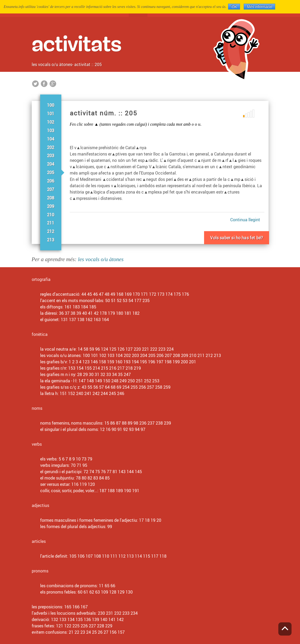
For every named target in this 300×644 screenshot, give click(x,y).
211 (51, 223)
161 (68, 307)
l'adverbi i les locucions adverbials (64, 613)
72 (86, 472)
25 (94, 632)
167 (84, 607)
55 (90, 387)
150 (107, 381)
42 (96, 313)
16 (108, 429)
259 (167, 387)
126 (121, 349)
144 (130, 472)
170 (136, 294)
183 (76, 307)
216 (113, 368)
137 (73, 319)
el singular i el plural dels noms (69, 429)
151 (63, 393)
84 (101, 478)
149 (98, 381)
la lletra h (49, 393)
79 (90, 459)
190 (128, 491)
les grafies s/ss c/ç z (60, 387)
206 (51, 181)
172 (153, 294)
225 (76, 626)
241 (88, 393)
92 (126, 429)
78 (78, 478)
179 (111, 313)
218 (129, 368)
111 (114, 556)
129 (121, 592)
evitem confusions (49, 632)
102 (51, 122)
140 (104, 619)
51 (113, 300)
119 (83, 484)
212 (51, 231)
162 (89, 319)
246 (121, 393)
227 (92, 626)
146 (94, 362)
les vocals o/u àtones (52, 64)
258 (159, 387)
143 (122, 472)
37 (67, 313)
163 (97, 319)
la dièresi (49, 313)
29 (85, 374)
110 (106, 556)
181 (128, 313)
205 (51, 172)
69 (119, 387)
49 (113, 294)
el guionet (49, 319)
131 (64, 319)
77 (109, 472)
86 (113, 423)
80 (84, 478)
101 (51, 114)
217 (121, 368)
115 (147, 556)
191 (136, 491)
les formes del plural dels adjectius (73, 527)
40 (85, 313)
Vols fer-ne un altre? (237, 244)
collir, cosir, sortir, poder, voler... (69, 491)
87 (118, 423)
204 (51, 164)
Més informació (259, 7)
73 (84, 459)
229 (109, 626)
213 (51, 240)
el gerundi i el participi (61, 472)
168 (120, 294)
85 (107, 478)
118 (163, 556)
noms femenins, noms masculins (71, 423)
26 (100, 632)
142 (120, 619)
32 (103, 374)
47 (101, 294)
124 (105, 349)
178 (103, 313)
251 (139, 381)
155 (88, 368)
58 (86, 349)
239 (167, 423)
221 (146, 349)
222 (154, 349)
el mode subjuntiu (57, 478)
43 (84, 387)
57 (101, 387)
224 (170, 349)
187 (103, 491)
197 (160, 362)
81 (115, 472)
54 (131, 300)
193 (127, 362)
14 (80, 349)
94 (137, 429)
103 (51, 130)
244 (104, 393)
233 (126, 613)
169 (128, 294)
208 (51, 198)
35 (120, 374)
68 (113, 387)
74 (92, 472)
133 (63, 619)
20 (159, 520)
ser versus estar (55, 484)
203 (51, 156)
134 (71, 619)
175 (177, 294)
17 (141, 520)
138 (81, 319)
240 (80, 393)
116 (75, 484)
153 (72, 368)
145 (138, 472)
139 (96, 619)
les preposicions (47, 607)
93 (131, 429)
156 (113, 632)
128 (113, 592)
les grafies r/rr (53, 368)
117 (155, 556)
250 (131, 381)
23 (83, 632)
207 (51, 189)
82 (90, 478)
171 (144, 294)
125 (113, 349)
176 (185, 294)
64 (107, 387)
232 (118, 613)
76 (103, 472)
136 (87, 619)
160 (119, 362)
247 (127, 374)
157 (121, 632)
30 (91, 374)
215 (105, 368)
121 (60, 626)
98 (136, 423)
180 (120, 313)
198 (168, 362)
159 (111, 362)
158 (102, 362)
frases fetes (43, 626)
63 (98, 592)
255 (134, 387)
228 (101, 626)
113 (130, 556)
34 (114, 374)
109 (105, 592)
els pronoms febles (58, 592)
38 (73, 313)
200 (184, 362)
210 (51, 215)
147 (82, 381)
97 (143, 429)
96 (98, 349)
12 (102, 429)
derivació (40, 619)
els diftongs (51, 307)
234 (134, 613)
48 (107, 294)
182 (136, 313)
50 (108, 300)
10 (78, 459)
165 (68, 607)
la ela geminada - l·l (58, 381)
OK (234, 7)
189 (119, 491)
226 (84, 626)
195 (143, 362)
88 (124, 423)
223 (162, 349)
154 (80, 368)
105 (73, 556)
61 (86, 592)
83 (96, 478)
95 (85, 465)
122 (68, 626)
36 (61, 313)
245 (112, 393)
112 (122, 556)
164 (105, 319)
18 (147, 520)
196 (152, 362)
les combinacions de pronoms (68, 586)
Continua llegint (245, 220)
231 (110, 613)
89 (130, 423)
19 (153, 520)
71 (79, 465)
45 (90, 294)
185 (93, 307)
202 (51, 147)
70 (73, 465)
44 (84, 294)
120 (91, 484)
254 (126, 387)
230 (101, 613)
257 (151, 387)
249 (123, 381)
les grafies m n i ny (58, 374)
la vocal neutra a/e (58, 349)
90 (114, 429)
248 (115, 381)
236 (143, 423)
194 (135, 362)
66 (113, 586)
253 (156, 381)
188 (111, 491)
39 (79, 313)
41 (90, 313)
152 (71, 393)
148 (90, 381)
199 (176, 362)
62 (92, 592)
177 (138, 300)
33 (109, 374)
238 (159, 423)
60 (80, 592)
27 (106, 632)
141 (112, 619)
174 (169, 294)
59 (92, 349)
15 (107, 423)
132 (55, 619)
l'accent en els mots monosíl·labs (72, 300)
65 (107, 586)
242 (96, 393)
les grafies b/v (53, 362)
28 (80, 374)
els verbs (48, 459)
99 (110, 527)
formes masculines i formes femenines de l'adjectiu (89, 520)
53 (125, 300)
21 (71, 632)
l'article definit (54, 556)
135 (79, 619)
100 (51, 105)
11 (101, 586)
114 (138, 556)
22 (77, 632)
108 (97, 556)
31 (97, 374)
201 (193, 362)
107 (89, 556)
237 (151, 423)
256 (142, 387)
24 (89, 632)
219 (137, 368)
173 (161, 294)
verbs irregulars (54, 465)
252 (148, 381)
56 (96, 387)
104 (51, 139)
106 (81, 556)
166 (76, 607)
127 (129, 349)
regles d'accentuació (60, 294)
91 (120, 429)
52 (119, 300)
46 (95, 294)
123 (86, 362)
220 (137, 349)
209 (51, 206)
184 (84, 307)
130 (129, 592)
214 (96, 368)
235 (146, 300)
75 (98, 472)
